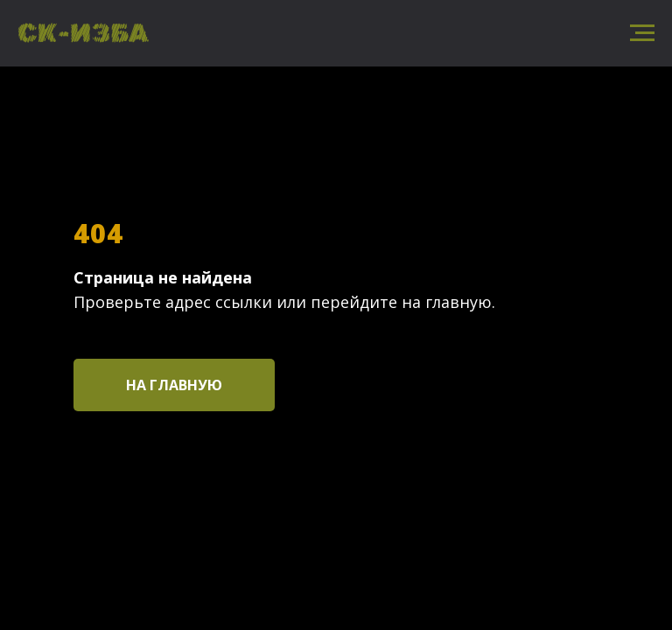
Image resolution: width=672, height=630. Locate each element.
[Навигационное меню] (642, 33)
